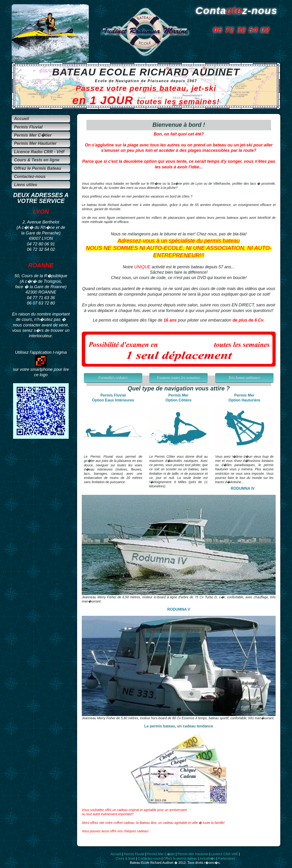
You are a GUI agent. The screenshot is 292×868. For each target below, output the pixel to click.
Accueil (116, 854)
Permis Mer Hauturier (193, 854)
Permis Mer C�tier (161, 854)
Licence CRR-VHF (225, 854)
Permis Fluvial (134, 854)
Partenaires (227, 858)
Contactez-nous (149, 858)
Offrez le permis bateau (180, 858)
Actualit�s (208, 858)
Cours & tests (125, 858)
